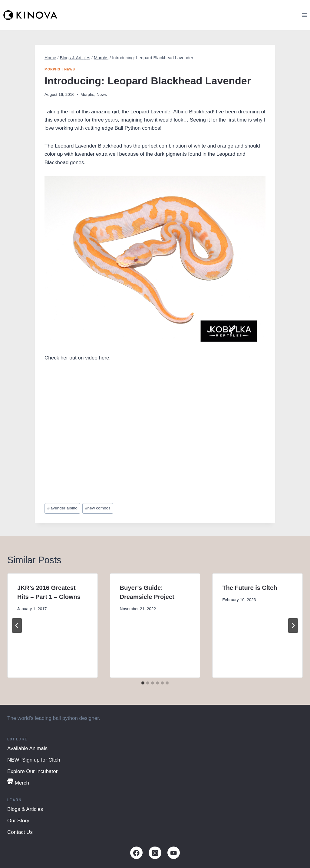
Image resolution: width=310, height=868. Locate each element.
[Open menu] (304, 15)
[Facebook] (136, 853)
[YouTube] (174, 853)
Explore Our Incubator (32, 771)
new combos (98, 508)
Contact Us (20, 832)
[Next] (293, 626)
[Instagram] (155, 853)
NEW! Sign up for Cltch (34, 760)
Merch (18, 782)
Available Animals (27, 748)
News (69, 69)
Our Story (18, 821)
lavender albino (62, 508)
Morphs (52, 69)
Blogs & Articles (25, 809)
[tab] (143, 683)
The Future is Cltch (250, 588)
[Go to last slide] (17, 626)
